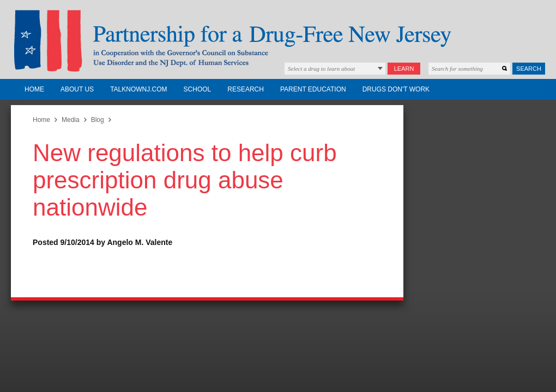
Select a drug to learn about (321, 69)
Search (529, 69)
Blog (98, 120)
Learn (404, 69)
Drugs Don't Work (396, 89)
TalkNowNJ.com (138, 89)
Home (34, 89)
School (198, 89)
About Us (77, 89)
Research (246, 89)
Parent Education (313, 89)
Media (71, 120)
